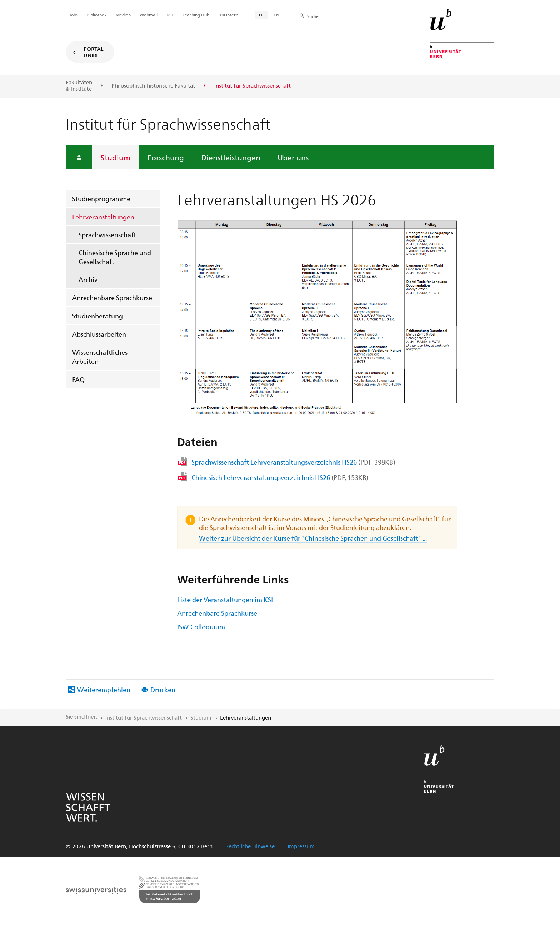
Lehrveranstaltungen (103, 217)
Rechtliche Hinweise (250, 846)
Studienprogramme (101, 198)
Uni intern (228, 15)
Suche (313, 16)
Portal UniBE (94, 52)
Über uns (293, 157)
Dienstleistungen (231, 157)
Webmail (149, 15)
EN (276, 15)
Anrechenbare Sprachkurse (112, 297)
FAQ (78, 379)
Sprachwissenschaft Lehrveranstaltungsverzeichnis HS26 (293, 462)
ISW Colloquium (201, 627)
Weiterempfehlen (104, 689)
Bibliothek (97, 15)
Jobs (74, 15)
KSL (170, 15)
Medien (123, 15)
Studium (116, 157)
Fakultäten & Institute (79, 86)
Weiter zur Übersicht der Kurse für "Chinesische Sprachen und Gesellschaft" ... (304, 542)
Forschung (166, 157)
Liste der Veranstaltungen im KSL (226, 599)
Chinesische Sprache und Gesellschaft (115, 257)
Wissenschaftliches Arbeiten (100, 357)
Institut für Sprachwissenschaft (144, 717)
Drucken (163, 689)
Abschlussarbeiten (99, 334)
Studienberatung (97, 316)
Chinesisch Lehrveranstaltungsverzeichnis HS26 (280, 477)
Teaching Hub (196, 15)
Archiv (88, 279)
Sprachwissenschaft (107, 235)
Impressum (301, 846)
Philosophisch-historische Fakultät (153, 86)
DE (262, 15)
